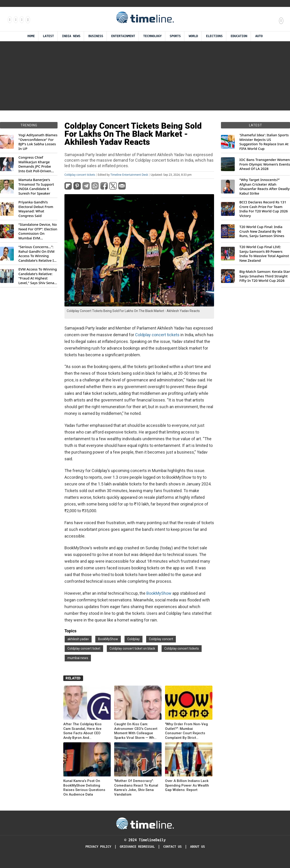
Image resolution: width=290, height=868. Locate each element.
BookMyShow (159, 593)
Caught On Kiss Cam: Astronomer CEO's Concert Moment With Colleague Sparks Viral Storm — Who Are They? (136, 731)
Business (96, 36)
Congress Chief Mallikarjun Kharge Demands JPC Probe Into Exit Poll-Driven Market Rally (35, 164)
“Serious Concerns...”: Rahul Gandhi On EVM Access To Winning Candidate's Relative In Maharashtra (37, 254)
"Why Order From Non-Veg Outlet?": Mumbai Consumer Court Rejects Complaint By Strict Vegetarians (186, 731)
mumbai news (78, 658)
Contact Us (172, 847)
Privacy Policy (98, 847)
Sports (175, 36)
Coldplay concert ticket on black (132, 648)
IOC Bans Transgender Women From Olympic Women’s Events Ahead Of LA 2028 (265, 164)
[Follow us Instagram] (15, 20)
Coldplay (133, 639)
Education (239, 36)
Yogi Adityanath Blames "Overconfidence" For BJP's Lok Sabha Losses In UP (38, 142)
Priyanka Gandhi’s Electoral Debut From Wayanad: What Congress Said (36, 209)
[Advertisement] (145, 76)
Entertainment (123, 36)
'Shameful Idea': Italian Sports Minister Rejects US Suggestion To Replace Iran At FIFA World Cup (264, 142)
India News (71, 36)
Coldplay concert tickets (80, 175)
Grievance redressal (137, 847)
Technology (152, 36)
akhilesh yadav (78, 639)
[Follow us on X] (21, 20)
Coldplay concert (161, 639)
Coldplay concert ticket (84, 648)
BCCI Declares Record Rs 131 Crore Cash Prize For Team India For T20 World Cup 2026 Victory (264, 209)
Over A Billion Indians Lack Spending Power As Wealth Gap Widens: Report (187, 785)
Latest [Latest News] (48, 36)
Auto (259, 36)
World (193, 36)
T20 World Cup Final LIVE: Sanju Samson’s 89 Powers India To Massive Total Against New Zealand (264, 254)
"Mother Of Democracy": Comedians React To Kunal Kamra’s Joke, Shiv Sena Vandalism (136, 788)
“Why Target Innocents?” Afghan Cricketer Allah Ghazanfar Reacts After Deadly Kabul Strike (264, 187)
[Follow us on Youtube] (28, 20)
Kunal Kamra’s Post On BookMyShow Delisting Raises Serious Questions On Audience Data (84, 788)
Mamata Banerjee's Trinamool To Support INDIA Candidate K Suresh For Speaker (36, 187)
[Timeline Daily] (145, 823)
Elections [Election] (214, 36)
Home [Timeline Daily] (31, 36)
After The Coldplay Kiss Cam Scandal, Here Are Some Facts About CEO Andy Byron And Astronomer (82, 731)
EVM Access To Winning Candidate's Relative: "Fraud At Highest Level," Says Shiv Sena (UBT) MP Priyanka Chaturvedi (38, 276)
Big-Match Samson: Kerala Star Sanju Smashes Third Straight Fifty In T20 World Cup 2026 (265, 276)
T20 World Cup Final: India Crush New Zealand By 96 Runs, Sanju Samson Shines (262, 231)
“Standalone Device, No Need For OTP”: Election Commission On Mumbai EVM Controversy (38, 231)
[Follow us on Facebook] (9, 20)
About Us (197, 847)
